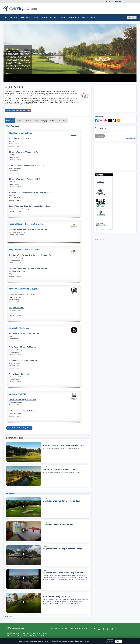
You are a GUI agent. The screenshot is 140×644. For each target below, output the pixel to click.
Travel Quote (132, 17)
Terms (71, 628)
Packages (10, 121)
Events (85, 17)
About (51, 628)
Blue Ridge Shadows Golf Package (58, 525)
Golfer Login (111, 2)
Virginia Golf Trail (99, 240)
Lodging (44, 121)
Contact (58, 628)
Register (119, 2)
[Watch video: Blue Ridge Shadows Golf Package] (24, 531)
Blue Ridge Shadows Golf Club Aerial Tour (61, 501)
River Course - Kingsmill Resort (57, 597)
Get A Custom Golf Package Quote (18, 111)
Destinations (25, 17)
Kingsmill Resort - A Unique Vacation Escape (63, 549)
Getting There (55, 121)
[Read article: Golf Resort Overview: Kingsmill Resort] (24, 476)
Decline (110, 641)
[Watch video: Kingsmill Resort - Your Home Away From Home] (24, 579)
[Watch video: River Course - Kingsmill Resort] (24, 603)
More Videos (9, 616)
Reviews (29, 121)
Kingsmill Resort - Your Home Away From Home (64, 573)
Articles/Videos (73, 17)
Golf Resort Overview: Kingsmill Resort (60, 469)
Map (37, 121)
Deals (44, 17)
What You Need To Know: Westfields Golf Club (63, 446)
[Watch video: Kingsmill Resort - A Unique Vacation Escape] (24, 555)
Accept (119, 641)
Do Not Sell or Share (81, 628)
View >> (9, 73)
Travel (62, 17)
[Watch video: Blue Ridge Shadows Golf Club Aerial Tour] (24, 507)
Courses (14, 17)
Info (65, 121)
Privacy (65, 628)
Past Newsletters (130, 139)
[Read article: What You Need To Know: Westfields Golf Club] (24, 452)
